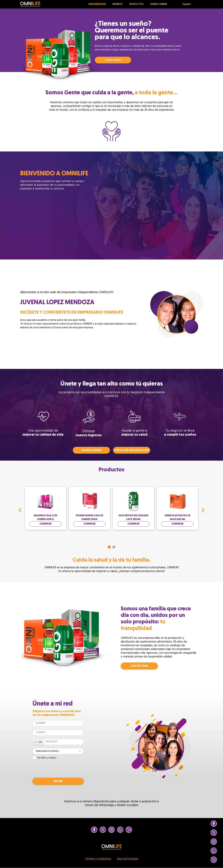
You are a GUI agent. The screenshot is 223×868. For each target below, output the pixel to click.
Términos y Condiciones (98, 859)
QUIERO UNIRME (113, 60)
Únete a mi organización (132, 450)
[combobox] (38, 742)
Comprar (46, 524)
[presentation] (56, 769)
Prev (20, 510)
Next (203, 510)
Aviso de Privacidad (127, 859)
